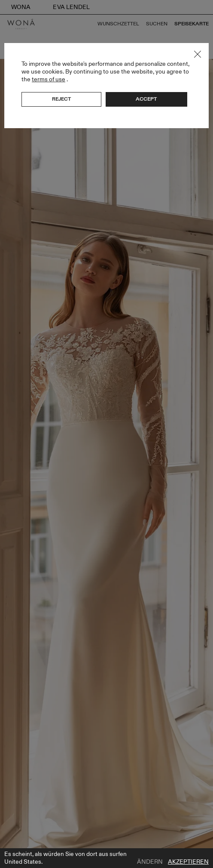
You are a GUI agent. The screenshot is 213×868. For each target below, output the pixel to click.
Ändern (150, 862)
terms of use (49, 79)
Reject (61, 99)
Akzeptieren (188, 862)
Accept (146, 99)
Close (198, 54)
